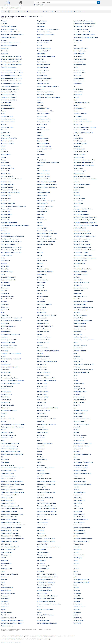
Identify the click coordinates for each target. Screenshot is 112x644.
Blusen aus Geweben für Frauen (46, 539)
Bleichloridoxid (41, 435)
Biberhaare (40, 135)
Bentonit (3, 558)
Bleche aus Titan (42, 394)
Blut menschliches (42, 544)
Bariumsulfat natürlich (7, 299)
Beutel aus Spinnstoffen (44, 119)
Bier (38, 157)
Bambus (3, 157)
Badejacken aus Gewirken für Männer (11, 65)
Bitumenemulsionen (43, 296)
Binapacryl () (42, 228)
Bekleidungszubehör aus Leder (10, 531)
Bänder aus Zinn (6, 220)
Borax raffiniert (78, 95)
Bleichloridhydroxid (43, 432)
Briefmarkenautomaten (80, 304)
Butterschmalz (78, 604)
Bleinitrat (40, 451)
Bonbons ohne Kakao (79, 73)
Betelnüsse (40, 59)
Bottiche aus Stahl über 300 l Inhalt (83, 133)
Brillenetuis (77, 356)
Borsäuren (76, 111)
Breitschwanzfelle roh (80, 228)
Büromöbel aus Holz (79, 531)
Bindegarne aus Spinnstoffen (45, 231)
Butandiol (76, 563)
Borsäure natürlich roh (80, 108)
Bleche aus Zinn (42, 402)
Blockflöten (40, 500)
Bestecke (40, 46)
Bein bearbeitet (5, 460)
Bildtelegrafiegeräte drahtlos (45, 206)
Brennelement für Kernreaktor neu (83, 255)
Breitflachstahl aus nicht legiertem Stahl (85, 220)
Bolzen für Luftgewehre (80, 59)
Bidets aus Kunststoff (43, 141)
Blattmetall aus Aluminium (45, 337)
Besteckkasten (41, 54)
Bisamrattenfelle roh (43, 269)
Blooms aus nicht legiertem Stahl (47, 503)
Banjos (3, 258)
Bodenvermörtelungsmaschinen (46, 601)
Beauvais (4, 430)
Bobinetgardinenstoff (43, 569)
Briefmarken (77, 299)
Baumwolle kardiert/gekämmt (9, 378)
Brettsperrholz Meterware (81, 288)
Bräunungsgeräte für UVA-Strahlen (83, 209)
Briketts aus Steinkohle (80, 351)
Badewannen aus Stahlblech (9, 100)
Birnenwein (40, 266)
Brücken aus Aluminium (80, 435)
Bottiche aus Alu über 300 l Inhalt (83, 122)
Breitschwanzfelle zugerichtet (82, 231)
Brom (75, 378)
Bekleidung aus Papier (7, 500)
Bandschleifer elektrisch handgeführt (11, 242)
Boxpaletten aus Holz (79, 155)
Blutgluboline (41, 563)
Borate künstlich (78, 89)
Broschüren (77, 405)
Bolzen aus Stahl (78, 56)
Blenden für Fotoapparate (44, 479)
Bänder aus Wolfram (7, 214)
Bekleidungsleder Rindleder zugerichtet (12, 514)
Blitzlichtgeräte (41, 487)
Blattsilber (40, 345)
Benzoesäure (5, 577)
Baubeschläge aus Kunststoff (9, 340)
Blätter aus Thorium (43, 323)
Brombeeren (77, 386)
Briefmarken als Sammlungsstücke (83, 302)
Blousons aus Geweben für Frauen (47, 506)
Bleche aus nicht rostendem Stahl (47, 381)
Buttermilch (77, 596)
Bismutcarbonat (42, 283)
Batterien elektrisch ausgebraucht (10, 334)
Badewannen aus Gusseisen (9, 92)
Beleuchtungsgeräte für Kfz (9, 550)
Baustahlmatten (5, 408)
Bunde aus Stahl (78, 509)
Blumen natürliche (42, 525)
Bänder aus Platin (6, 198)
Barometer (4, 302)
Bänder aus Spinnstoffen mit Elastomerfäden (13, 206)
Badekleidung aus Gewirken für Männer (12, 73)
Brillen (75, 353)
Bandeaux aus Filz (6, 165)
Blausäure (40, 353)
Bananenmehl (5, 163)
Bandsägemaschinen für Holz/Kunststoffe (13, 236)
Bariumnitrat (4, 288)
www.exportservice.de (53, 636)
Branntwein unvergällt (80, 171)
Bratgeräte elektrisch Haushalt (82, 176)
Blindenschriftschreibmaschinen (46, 481)
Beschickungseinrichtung (44, 32)
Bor (75, 86)
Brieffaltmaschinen (79, 291)
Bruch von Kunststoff (79, 422)
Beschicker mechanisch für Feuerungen (48, 29)
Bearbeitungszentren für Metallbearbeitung (13, 424)
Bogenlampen (41, 607)
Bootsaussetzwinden (79, 81)
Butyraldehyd (77, 623)
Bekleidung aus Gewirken (8, 487)
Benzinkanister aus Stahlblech (9, 574)
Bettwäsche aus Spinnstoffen (45, 111)
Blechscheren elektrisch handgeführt (48, 408)
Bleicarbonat (41, 422)
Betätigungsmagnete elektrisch (46, 56)
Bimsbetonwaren (42, 220)
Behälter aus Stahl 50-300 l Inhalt (10, 449)
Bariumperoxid (5, 293)
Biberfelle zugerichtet (43, 130)
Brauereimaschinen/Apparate (82, 185)
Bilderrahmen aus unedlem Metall (47, 182)
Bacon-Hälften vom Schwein (9, 46)
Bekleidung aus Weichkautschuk (10, 506)
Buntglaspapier (78, 511)
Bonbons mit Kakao (79, 70)
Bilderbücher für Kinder (44, 176)
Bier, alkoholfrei (42, 160)
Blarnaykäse (41, 310)
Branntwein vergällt (79, 174)
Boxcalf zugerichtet (79, 149)
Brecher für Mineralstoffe (81, 212)
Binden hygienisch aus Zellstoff (46, 242)
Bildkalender (41, 190)
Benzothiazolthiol (6, 590)
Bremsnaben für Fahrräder (81, 253)
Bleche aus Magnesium (44, 372)
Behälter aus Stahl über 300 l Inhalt (11, 451)
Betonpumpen (41, 73)
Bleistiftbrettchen (42, 460)
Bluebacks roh (41, 517)
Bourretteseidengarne (80, 141)
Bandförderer (5, 228)
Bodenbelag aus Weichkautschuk (47, 574)
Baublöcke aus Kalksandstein (9, 345)
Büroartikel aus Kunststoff (81, 520)
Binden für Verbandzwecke (45, 236)
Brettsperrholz (78, 285)
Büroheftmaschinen (79, 522)
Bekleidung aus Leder (7, 498)
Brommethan (77, 394)
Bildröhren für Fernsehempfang (46, 201)
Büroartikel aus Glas (79, 517)
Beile (2, 457)
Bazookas (4, 422)
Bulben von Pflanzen (79, 500)
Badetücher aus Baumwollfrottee (10, 89)
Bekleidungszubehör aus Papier (10, 533)
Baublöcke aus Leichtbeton (9, 348)
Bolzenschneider (78, 62)
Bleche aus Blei (42, 364)
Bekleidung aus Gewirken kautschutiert (12, 490)
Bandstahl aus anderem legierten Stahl (12, 247)
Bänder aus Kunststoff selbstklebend (11, 179)
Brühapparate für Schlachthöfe (82, 454)
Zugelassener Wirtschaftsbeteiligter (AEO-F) (11, 639)
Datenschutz (13, 642)
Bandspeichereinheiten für (10, 244)
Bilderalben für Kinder (43, 174)
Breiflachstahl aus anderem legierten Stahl (85, 217)
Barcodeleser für (7, 272)
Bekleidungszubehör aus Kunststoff (11, 528)
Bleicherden (41, 427)
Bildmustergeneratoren (44, 193)
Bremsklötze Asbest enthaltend (82, 247)
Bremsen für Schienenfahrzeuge (82, 244)
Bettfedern (40, 103)
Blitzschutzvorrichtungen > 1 (46, 492)
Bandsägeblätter (6, 233)
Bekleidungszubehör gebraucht (10, 541)
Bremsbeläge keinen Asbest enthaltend (84, 236)
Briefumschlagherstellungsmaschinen (84, 340)
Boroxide (76, 105)
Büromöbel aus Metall (80, 533)
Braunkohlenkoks (78, 201)
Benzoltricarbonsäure (7, 588)
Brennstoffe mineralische (81, 274)
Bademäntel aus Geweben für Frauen (11, 76)
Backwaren (4, 40)
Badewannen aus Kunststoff (9, 97)
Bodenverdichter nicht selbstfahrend (47, 596)
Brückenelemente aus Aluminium (83, 443)
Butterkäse (77, 590)
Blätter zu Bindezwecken (44, 329)
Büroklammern (78, 525)
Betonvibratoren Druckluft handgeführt (48, 86)
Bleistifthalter (41, 465)
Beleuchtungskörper (7, 552)
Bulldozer (76, 506)
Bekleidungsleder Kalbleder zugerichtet (12, 509)
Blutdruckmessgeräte (43, 552)
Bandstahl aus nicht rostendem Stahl (11, 253)
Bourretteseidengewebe (80, 144)
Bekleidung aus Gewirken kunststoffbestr (12, 492)
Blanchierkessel (42, 307)
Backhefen (4, 24)
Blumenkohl (41, 531)
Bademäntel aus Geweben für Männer (11, 78)
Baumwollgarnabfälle (7, 386)
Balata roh (4, 130)
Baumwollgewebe (6, 392)
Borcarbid (76, 97)
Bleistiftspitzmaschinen (44, 473)
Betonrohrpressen (42, 76)
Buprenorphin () (79, 514)
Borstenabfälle (78, 116)
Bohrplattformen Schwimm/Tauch (83, 32)
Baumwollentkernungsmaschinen (10, 383)
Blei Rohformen (42, 413)
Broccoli (76, 375)
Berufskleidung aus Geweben (9, 618)
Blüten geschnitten (43, 555)
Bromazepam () (79, 383)
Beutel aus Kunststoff (43, 114)
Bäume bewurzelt (6, 364)
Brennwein (76, 277)
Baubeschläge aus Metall (8, 342)
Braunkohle (77, 195)
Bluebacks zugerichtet (43, 520)
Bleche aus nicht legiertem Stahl (46, 378)
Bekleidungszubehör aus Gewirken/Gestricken (14, 525)
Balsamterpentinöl (6, 155)
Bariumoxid (4, 291)
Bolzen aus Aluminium (80, 51)
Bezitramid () (42, 125)
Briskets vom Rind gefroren (81, 372)
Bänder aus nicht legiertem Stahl (10, 190)
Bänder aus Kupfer (6, 182)
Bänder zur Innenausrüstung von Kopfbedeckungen (15, 225)
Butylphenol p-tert (79, 620)
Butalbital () (78, 558)
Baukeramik (4, 362)
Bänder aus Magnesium (8, 185)
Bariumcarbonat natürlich (8, 280)
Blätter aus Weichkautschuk (45, 326)
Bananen (3, 160)
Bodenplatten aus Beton (44, 588)
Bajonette (4, 125)
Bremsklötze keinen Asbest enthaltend (84, 250)
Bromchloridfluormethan (80, 392)
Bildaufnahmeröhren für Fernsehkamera (48, 163)
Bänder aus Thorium (7, 209)
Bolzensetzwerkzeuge (80, 65)
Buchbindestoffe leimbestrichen (82, 473)
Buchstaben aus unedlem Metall (82, 484)
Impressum (72, 636)
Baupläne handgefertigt (8, 405)
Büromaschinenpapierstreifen (82, 528)
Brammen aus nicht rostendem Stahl (84, 165)
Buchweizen (77, 487)
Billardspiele (41, 217)
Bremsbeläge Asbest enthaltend (82, 233)
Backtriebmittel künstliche (8, 37)
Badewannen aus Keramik (8, 95)
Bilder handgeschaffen (44, 171)
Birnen (39, 258)
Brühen (76, 457)
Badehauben (4, 54)
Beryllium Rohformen (7, 626)
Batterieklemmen (6, 332)
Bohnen (39, 612)
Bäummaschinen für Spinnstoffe (10, 367)
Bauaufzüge (4, 337)
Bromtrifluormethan (79, 397)
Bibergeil (40, 133)
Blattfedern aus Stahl (43, 332)
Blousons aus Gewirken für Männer (47, 514)
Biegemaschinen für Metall (45, 149)
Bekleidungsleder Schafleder (9, 517)
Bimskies (40, 223)
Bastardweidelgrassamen (8, 326)
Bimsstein (40, 225)
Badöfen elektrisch (6, 105)
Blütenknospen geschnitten (45, 558)
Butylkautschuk (78, 618)
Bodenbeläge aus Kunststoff (45, 580)
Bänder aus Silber (6, 201)
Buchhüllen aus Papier (80, 481)
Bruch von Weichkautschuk (81, 424)
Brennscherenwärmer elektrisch (82, 269)
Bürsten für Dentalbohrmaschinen (83, 539)
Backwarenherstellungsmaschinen (11, 43)
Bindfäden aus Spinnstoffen (45, 244)
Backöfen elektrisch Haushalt (9, 29)
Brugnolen (76, 451)
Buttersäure (77, 601)
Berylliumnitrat (41, 24)
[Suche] (98, 2)
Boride (75, 100)
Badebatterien (5, 48)
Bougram (76, 135)
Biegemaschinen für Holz (44, 146)
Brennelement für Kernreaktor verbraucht (85, 258)
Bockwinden (41, 571)
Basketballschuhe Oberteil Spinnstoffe (12, 318)
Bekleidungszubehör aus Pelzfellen (11, 536)
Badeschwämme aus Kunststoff (10, 86)
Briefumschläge (78, 334)
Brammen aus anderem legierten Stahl (84, 160)
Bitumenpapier (41, 299)
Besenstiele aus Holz (43, 43)
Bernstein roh (5, 615)
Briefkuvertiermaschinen (80, 296)
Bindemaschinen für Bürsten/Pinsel (47, 233)
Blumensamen (41, 533)
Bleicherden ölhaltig (43, 430)
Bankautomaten (5, 261)
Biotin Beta (40, 253)
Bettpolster (40, 105)
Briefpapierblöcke (78, 318)
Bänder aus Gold (6, 174)
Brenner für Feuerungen (80, 261)
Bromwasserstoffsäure (80, 400)
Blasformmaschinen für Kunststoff (47, 315)
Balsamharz (4, 152)
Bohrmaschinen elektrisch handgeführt (84, 24)
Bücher (76, 476)
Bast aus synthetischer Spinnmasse (11, 321)
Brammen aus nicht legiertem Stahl (83, 163)
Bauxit (3, 416)
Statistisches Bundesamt (7, 631)
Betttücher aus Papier (43, 108)
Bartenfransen (5, 307)
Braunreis (76, 206)
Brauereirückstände (79, 187)
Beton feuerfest (42, 62)
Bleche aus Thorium (43, 392)
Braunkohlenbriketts (79, 198)
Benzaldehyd (5, 561)
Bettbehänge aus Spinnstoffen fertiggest (49, 97)
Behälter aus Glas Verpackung (9, 446)
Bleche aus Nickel (42, 383)
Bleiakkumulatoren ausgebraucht (46, 419)
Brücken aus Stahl (79, 438)
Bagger (3, 114)
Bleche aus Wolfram (43, 397)
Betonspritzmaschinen (44, 81)
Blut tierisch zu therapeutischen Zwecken (49, 547)
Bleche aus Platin (42, 386)
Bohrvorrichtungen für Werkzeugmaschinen (86, 37)
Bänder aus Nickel (6, 195)
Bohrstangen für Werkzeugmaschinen (84, 35)
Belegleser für (6, 544)
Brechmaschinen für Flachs (81, 214)
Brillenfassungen (78, 359)
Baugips (3, 356)
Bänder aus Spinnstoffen (8, 204)
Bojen (75, 46)
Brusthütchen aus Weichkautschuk (83, 462)
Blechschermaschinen (43, 411)
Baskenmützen (5, 315)
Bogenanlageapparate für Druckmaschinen (49, 604)
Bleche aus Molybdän (43, 375)
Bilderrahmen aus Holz (44, 179)
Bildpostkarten (41, 198)
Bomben (76, 67)
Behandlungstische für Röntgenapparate (12, 454)
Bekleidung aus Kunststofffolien (10, 495)
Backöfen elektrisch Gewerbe (9, 26)
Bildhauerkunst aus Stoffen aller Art (47, 185)
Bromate (76, 381)
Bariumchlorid (5, 283)
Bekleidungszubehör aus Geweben (11, 522)
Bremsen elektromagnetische (82, 239)
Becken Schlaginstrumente (8, 435)
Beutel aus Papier (42, 116)
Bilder (39, 168)
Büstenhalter (77, 547)
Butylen (76, 615)
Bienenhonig (41, 152)
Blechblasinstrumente (43, 356)
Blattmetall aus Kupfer (44, 340)
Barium (3, 274)
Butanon (76, 571)
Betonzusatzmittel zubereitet (45, 92)
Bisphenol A (41, 288)
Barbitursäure (5, 269)
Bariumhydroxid (5, 285)
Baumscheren (5, 370)
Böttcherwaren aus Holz (80, 119)
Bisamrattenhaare (42, 274)
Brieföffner (77, 313)
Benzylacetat (5, 601)
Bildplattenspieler (42, 195)
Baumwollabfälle (6, 375)
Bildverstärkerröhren (43, 209)
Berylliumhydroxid (42, 21)
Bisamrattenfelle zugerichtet (45, 272)
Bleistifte (40, 462)
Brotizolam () (78, 416)
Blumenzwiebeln (42, 536)
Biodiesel (40, 250)
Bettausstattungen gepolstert (45, 95)
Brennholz (76, 266)
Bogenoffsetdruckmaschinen (45, 609)
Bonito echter (77, 76)
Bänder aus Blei (5, 171)
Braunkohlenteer (78, 204)
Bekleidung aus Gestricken (8, 476)
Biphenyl (40, 255)
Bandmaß (4, 231)
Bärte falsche (5, 304)
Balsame (3, 149)
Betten (39, 100)
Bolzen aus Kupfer (79, 54)
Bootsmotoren (78, 84)
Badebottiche (5, 51)
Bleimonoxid (41, 449)
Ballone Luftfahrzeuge (7, 141)
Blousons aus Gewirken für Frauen (47, 511)
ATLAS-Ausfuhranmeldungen (45, 639)
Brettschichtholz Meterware (81, 283)
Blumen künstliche (42, 522)
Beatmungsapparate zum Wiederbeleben (12, 427)
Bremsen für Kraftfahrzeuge (81, 242)
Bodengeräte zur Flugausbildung (46, 582)
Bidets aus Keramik (43, 138)
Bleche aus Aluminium (44, 359)
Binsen (39, 247)
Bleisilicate (40, 457)
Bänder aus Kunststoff (7, 176)
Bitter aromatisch (42, 291)
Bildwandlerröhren (42, 212)
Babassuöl (4, 21)
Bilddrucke (40, 165)
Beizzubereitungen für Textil (9, 471)
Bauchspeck (4, 351)
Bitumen (40, 293)
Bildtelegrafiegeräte (43, 204)
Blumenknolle (41, 528)
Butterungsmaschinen (80, 607)
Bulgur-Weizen (78, 503)
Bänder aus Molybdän (7, 187)
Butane (76, 566)
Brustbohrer (77, 460)
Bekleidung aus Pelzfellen (8, 503)
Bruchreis (76, 432)
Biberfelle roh (41, 127)
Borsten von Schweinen (80, 114)
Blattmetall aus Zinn (43, 342)
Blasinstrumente (42, 318)
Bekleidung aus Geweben (8, 479)
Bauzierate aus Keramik (8, 419)
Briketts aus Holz (78, 348)
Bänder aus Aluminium (7, 168)
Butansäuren (77, 574)
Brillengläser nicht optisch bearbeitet (84, 364)
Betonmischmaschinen (44, 65)
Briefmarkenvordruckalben (81, 310)
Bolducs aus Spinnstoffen (81, 48)
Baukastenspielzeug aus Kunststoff (11, 359)
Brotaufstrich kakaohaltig (81, 411)
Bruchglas (76, 430)
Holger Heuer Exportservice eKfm (15, 636)
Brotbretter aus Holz (79, 413)
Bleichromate (41, 438)
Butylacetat (77, 609)
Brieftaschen (77, 332)
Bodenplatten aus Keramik (45, 590)
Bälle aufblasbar (6, 133)
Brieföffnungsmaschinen (80, 315)
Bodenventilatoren (42, 593)
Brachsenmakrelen (79, 157)
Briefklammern (78, 293)
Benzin (3, 571)
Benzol (3, 582)
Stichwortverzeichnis (39, 5)
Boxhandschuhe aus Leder (81, 152)
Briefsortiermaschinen (80, 329)
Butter (75, 585)
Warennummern (4, 8)
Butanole (76, 569)
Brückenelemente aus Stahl (81, 446)
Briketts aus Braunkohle (80, 345)
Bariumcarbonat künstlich (8, 277)
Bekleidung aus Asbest (7, 473)
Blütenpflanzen (41, 561)
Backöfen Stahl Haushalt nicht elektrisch (12, 35)
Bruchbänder (77, 427)
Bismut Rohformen (43, 280)
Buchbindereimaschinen (80, 471)
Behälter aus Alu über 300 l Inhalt (10, 443)
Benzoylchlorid (5, 596)
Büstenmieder (77, 550)
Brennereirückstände (79, 263)
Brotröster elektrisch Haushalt (82, 419)
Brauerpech (77, 190)
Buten (75, 577)
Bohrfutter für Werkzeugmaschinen (47, 623)
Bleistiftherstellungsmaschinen (46, 468)
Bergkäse (4, 609)
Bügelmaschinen (78, 495)
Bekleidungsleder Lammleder (9, 511)
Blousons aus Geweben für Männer (47, 509)
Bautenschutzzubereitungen (9, 411)
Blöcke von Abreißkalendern (45, 498)
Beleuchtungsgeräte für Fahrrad (10, 547)
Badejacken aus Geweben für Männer (11, 59)
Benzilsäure (4, 566)
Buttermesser (77, 593)
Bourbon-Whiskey (78, 138)
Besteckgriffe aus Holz (44, 51)
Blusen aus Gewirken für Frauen (46, 541)
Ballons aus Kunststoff (7, 144)
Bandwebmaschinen (7, 255)
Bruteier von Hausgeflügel (81, 468)
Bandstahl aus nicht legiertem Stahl (11, 250)
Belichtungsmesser (6, 555)
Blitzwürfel (40, 495)
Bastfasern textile (6, 329)
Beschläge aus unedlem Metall (46, 35)
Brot (75, 408)
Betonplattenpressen (43, 70)
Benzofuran (4, 580)
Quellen (19, 642)
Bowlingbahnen (78, 146)
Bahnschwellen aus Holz (8, 119)
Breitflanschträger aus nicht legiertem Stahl (86, 225)
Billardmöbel (41, 214)
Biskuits (40, 277)
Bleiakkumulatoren (43, 416)
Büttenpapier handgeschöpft (82, 580)
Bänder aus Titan (6, 212)
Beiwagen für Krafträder (8, 465)
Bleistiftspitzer (41, 471)
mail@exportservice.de (42, 636)
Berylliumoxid (41, 26)
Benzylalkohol (5, 604)
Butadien (76, 552)
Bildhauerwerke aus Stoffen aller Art (47, 187)
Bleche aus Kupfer (42, 370)
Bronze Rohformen (79, 402)
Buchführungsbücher (79, 479)
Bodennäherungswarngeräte (45, 585)
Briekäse (76, 342)
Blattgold (40, 334)
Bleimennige (41, 446)
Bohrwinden (77, 43)
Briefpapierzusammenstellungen (83, 321)
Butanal (76, 561)
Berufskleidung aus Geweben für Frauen (12, 620)
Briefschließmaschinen (80, 323)
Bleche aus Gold (42, 367)
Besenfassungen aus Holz (45, 40)
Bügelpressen (77, 498)
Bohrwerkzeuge (78, 40)
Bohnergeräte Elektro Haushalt (46, 615)
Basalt (3, 313)
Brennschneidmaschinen (80, 272)
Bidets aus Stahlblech (43, 144)
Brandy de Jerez (78, 168)
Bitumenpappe (41, 302)
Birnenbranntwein (42, 261)
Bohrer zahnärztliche (43, 620)
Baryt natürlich (5, 310)
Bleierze (40, 441)
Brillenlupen (77, 367)
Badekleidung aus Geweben (9, 67)
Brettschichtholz (78, 280)
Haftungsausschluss (5, 642)
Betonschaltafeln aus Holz (45, 78)
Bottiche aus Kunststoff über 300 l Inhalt (85, 127)
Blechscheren (41, 405)
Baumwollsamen (6, 397)
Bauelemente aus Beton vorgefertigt (11, 353)
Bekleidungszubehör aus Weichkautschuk (13, 539)
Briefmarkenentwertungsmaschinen (84, 307)
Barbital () (5, 266)
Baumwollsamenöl (6, 400)
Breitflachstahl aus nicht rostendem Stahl (85, 223)
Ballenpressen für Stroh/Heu (9, 138)
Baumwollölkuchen (6, 394)
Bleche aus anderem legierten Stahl (47, 362)
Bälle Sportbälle (5, 135)
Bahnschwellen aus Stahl (8, 122)
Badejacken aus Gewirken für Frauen (11, 62)
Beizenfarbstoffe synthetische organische (13, 468)
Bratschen (76, 182)
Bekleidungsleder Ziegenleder (9, 520)
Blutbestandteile (42, 550)
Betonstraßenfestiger (43, 84)
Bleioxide (40, 454)
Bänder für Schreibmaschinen (9, 223)
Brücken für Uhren (79, 441)
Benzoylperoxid (5, 599)
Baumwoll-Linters (6, 372)
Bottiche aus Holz (78, 125)
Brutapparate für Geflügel (81, 465)
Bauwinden (4, 413)
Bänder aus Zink (5, 217)
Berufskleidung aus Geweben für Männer (12, 623)
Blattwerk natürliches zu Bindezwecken (48, 351)
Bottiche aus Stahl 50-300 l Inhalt (83, 130)
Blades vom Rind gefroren (44, 304)
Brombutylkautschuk (79, 389)
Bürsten (76, 536)
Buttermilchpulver (78, 599)
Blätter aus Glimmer (43, 321)
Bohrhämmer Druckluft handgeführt (83, 21)
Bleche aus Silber (42, 389)
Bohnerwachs (41, 618)
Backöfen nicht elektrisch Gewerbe (11, 32)
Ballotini (3, 146)
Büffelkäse (77, 490)
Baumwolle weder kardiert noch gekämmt (13, 381)
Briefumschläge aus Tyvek (81, 337)
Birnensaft (40, 263)
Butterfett (76, 588)
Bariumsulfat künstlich (7, 296)
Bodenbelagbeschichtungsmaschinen (48, 577)
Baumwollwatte (5, 402)
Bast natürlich (5, 323)
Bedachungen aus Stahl (8, 438)
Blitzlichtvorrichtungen (44, 490)
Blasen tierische (42, 313)
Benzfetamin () (6, 563)
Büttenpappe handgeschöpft (81, 582)
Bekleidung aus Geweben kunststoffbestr (12, 484)
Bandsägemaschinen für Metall (10, 239)
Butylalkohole (77, 612)
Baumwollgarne (5, 389)
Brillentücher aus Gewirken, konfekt (83, 370)
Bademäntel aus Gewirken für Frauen (11, 81)
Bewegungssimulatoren (44, 122)
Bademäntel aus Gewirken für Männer (11, 84)
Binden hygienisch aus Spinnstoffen (47, 239)
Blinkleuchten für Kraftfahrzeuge (46, 484)
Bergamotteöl (5, 607)
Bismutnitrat (41, 285)
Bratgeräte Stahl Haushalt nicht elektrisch (85, 179)
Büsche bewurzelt (79, 544)
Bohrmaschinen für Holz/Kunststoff (83, 26)
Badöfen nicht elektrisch (8, 108)
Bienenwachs (41, 155)
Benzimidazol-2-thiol (7, 569)
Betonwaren (41, 89)
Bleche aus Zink (42, 400)
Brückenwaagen (78, 449)
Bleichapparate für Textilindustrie (46, 424)
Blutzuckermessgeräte (44, 566)
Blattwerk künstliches (43, 348)
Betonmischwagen (43, 67)
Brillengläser (77, 362)
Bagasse (3, 111)
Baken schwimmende (7, 127)
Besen (39, 37)
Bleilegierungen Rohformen (45, 443)
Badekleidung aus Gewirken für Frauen (12, 70)
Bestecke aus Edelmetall (44, 48)
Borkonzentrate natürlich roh (81, 103)
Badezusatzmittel (6, 103)
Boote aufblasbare (79, 78)
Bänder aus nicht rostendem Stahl (10, 193)
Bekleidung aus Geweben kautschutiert (12, 481)
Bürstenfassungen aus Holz (81, 541)
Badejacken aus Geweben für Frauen (11, 56)
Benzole (3, 585)
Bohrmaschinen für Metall (81, 29)
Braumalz (76, 193)
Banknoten (4, 263)
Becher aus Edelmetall (7, 432)
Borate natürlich (78, 92)
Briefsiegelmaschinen (80, 326)
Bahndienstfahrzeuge (7, 116)
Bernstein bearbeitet (7, 612)
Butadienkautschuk (79, 555)
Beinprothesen (5, 462)
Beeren (3, 441)
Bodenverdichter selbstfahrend (46, 599)
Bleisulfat (40, 476)
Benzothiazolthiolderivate (8, 593)
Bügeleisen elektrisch (79, 492)
